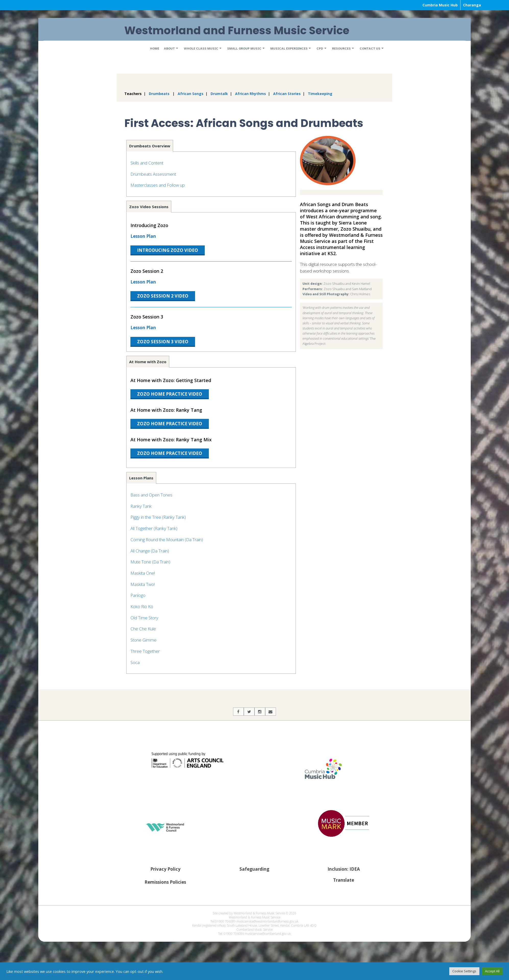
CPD (320, 48)
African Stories (287, 94)
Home (155, 48)
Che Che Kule (143, 629)
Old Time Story (144, 618)
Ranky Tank (141, 506)
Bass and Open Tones (151, 495)
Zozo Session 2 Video (163, 296)
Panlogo (138, 595)
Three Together (145, 651)
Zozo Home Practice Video (170, 394)
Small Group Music (244, 48)
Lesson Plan (143, 236)
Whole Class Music (201, 48)
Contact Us (370, 48)
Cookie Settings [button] (464, 971)
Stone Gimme (143, 640)
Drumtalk (219, 94)
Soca (135, 662)
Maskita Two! (143, 584)
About (169, 48)
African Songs (191, 94)
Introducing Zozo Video (168, 250)
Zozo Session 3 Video (163, 342)
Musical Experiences (289, 48)
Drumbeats (159, 94)
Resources (341, 48)
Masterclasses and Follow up (158, 185)
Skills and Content (147, 163)
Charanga (472, 5)
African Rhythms (251, 94)
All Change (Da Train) (150, 551)
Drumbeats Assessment (153, 174)
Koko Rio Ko (142, 606)
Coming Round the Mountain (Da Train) (167, 540)
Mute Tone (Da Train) (150, 562)
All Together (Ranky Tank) (154, 528)
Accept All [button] (492, 971)
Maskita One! (143, 573)
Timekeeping (320, 94)
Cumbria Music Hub (440, 5)
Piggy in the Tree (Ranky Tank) (158, 517)
